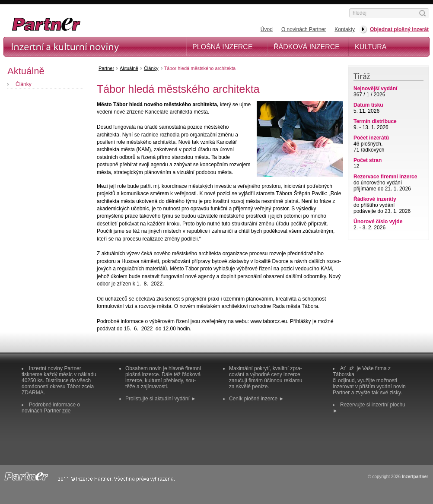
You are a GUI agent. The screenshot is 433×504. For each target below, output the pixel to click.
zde (66, 411)
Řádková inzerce (307, 47)
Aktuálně (129, 68)
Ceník (236, 399)
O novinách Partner (304, 29)
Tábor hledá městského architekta (200, 68)
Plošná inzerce (223, 47)
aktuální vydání (173, 399)
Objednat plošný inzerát (399, 29)
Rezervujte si (355, 405)
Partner (106, 68)
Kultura (371, 47)
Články (24, 84)
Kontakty (345, 29)
